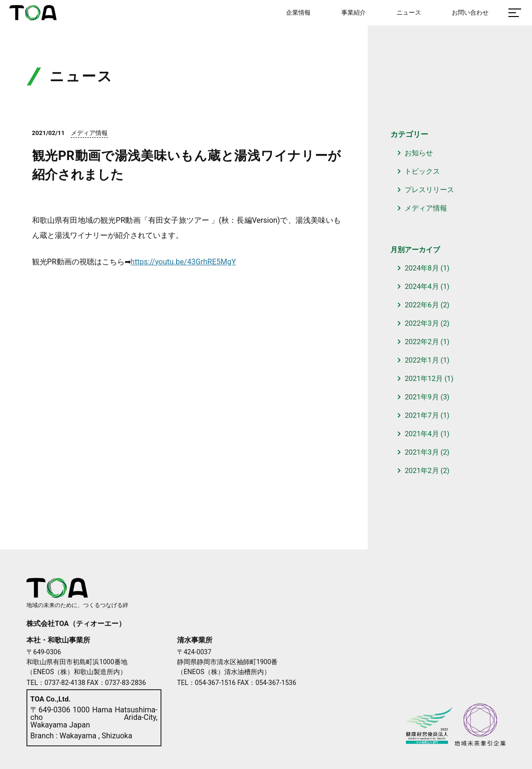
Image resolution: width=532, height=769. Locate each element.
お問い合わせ (470, 13)
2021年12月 (424, 379)
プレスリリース (429, 190)
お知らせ (419, 153)
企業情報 (298, 13)
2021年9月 (422, 397)
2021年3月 (422, 452)
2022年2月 (422, 342)
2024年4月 (422, 287)
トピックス (422, 171)
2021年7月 (422, 415)
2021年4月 (422, 434)
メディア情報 (426, 208)
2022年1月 (422, 360)
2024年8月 (422, 268)
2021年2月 (422, 471)
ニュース (409, 13)
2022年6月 (422, 305)
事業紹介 (354, 13)
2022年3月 (422, 323)
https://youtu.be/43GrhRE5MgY (183, 262)
